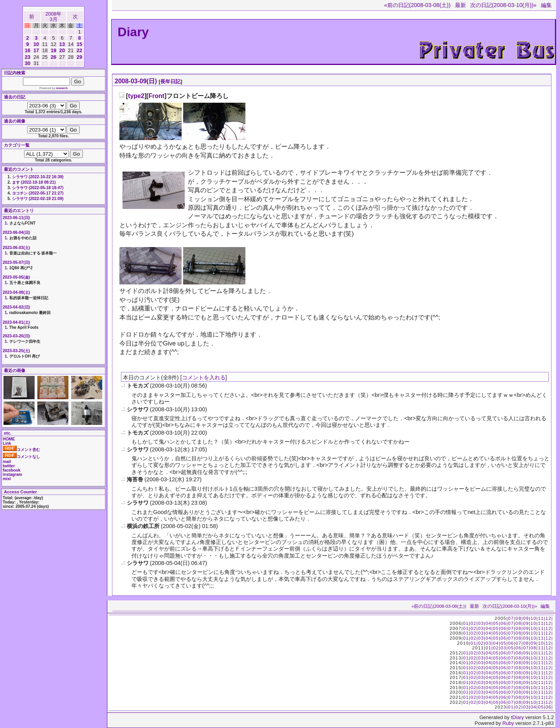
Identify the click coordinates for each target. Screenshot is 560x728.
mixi (7, 479)
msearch (62, 88)
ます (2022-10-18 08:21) (34, 182)
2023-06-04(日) (16, 232)
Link (7, 443)
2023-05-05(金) (16, 277)
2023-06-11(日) (16, 218)
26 (53, 57)
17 (36, 50)
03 (481, 623)
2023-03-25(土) (16, 351)
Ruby (508, 723)
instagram (12, 475)
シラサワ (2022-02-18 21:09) (38, 199)
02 (473, 623)
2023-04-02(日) (16, 307)
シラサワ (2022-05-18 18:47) (38, 188)
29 (79, 57)
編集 (546, 5)
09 (526, 618)
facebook (12, 470)
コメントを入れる (204, 377)
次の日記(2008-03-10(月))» (503, 5)
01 (466, 623)
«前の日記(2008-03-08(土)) (417, 5)
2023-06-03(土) (16, 248)
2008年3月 (53, 17)
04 (488, 623)
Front (157, 96)
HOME (9, 439)
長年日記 (170, 82)
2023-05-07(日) (16, 262)
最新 (460, 5)
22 (79, 50)
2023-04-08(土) (16, 292)
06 (503, 623)
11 (541, 618)
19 (53, 50)
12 (549, 618)
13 (62, 44)
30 (28, 63)
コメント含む (21, 450)
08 (519, 618)
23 (28, 57)
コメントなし (21, 457)
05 (496, 623)
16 (28, 50)
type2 (136, 96)
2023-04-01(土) (16, 322)
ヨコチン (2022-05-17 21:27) (38, 193)
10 (36, 44)
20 (62, 50)
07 (511, 618)
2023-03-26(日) (16, 336)
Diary (133, 32)
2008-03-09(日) (136, 81)
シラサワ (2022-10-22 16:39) (38, 177)
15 (79, 44)
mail (7, 462)
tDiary (517, 717)
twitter (9, 466)
